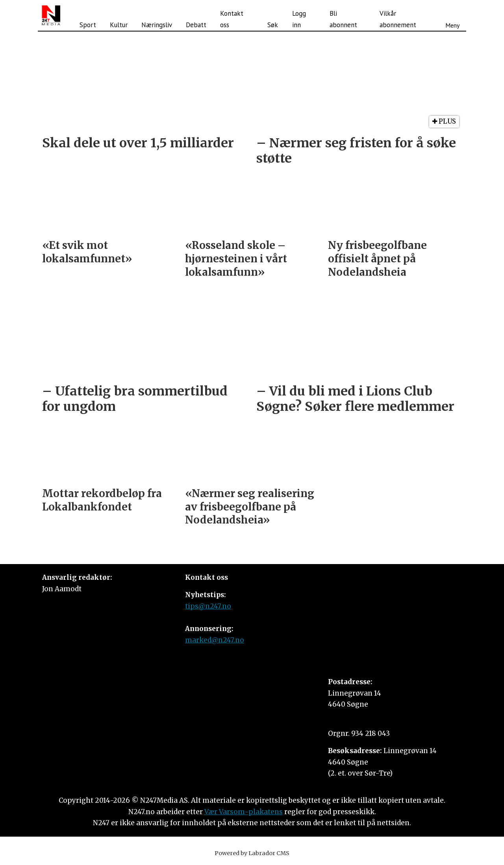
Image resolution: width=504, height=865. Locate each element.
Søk (273, 25)
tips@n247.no (208, 606)
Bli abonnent (343, 19)
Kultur (119, 25)
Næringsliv (157, 25)
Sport (88, 25)
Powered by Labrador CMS (252, 853)
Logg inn (299, 19)
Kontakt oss (232, 19)
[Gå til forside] (51, 15)
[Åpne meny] (452, 15)
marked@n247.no (215, 640)
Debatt (196, 25)
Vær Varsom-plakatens (244, 812)
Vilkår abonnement (398, 19)
